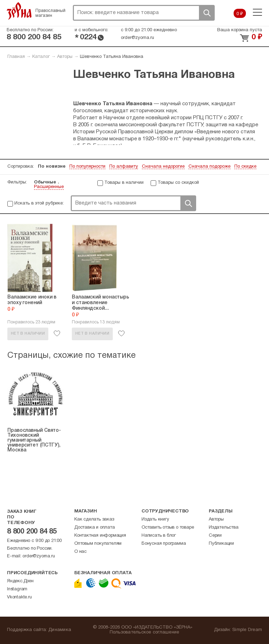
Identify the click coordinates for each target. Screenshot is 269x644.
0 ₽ (240, 14)
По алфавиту (124, 167)
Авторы (65, 57)
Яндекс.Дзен (20, 581)
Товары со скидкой (178, 183)
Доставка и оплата (95, 528)
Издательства (224, 528)
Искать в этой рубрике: (39, 203)
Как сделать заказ (94, 519)
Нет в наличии (28, 334)
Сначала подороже (209, 167)
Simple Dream (247, 630)
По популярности (87, 167)
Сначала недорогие (163, 167)
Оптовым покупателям (98, 544)
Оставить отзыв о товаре (168, 528)
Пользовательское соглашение (144, 632)
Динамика (60, 630)
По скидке (245, 167)
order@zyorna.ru (137, 38)
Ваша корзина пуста (240, 30)
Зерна (19, 11)
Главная (16, 57)
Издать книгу (155, 519)
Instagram (17, 589)
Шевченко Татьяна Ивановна (112, 57)
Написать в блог (159, 536)
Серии (215, 536)
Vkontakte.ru (19, 597)
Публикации (221, 544)
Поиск (207, 13)
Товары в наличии (124, 183)
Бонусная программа (164, 544)
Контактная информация (100, 536)
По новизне (52, 167)
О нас (80, 552)
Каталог (41, 57)
